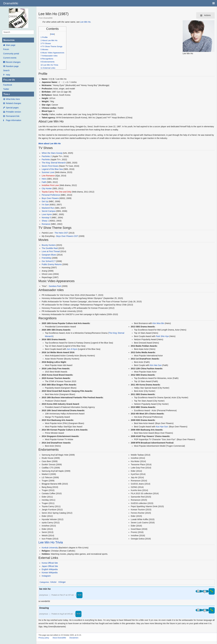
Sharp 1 (45, 221)
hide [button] (52, 34)
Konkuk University (50, 548)
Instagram (46, 576)
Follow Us (9, 80)
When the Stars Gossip (52, 153)
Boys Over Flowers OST (67, 236)
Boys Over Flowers (50, 198)
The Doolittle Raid (50, 248)
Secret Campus (49, 211)
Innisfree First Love (50, 185)
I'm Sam (45, 205)
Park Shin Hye (162, 336)
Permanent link (13, 116)
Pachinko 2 (47, 156)
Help (8, 75)
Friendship (46, 258)
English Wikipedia (50, 569)
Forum (6, 49)
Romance (46, 224)
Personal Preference (51, 195)
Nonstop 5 (46, 218)
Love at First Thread (51, 251)
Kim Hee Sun (156, 365)
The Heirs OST (61, 233)
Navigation (9, 40)
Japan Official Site (50, 566)
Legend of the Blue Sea (52, 169)
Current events (10, 58)
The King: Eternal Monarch (54, 163)
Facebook (8, 85)
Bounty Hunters (49, 245)
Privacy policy (44, 638)
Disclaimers (74, 638)
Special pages (12, 108)
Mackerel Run (48, 208)
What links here (13, 99)
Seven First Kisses (50, 166)
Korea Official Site (50, 563)
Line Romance (48, 176)
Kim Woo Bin (158, 323)
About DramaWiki (59, 638)
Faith (44, 182)
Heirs (44, 179)
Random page (12, 66)
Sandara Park (55, 286)
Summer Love (48, 172)
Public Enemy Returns (52, 264)
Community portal (11, 54)
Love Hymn (47, 214)
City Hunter (47, 188)
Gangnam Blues (49, 255)
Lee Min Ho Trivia (51, 542)
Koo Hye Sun (162, 427)
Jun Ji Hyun (72, 349)
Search (6, 70)
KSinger (62, 582)
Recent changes (13, 62)
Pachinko (46, 159)
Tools (6, 94)
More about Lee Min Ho (50, 143)
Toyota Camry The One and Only (56, 192)
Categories (44, 582)
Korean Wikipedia (50, 573)
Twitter (6, 89)
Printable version (13, 112)
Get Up (45, 201)
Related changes (13, 103)
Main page (11, 45)
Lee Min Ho (85, 22)
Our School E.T (49, 261)
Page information (14, 120)
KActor (53, 582)
